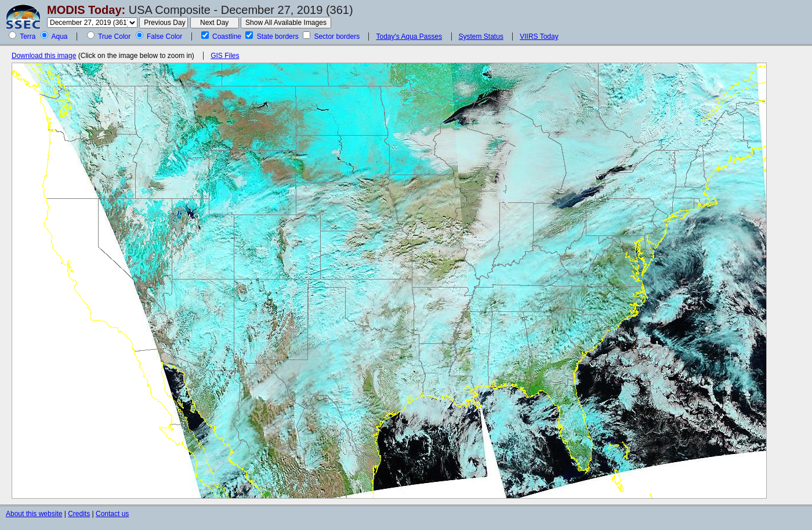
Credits (79, 514)
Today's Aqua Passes (409, 37)
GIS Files (225, 56)
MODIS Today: (86, 10)
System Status (481, 37)
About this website (34, 514)
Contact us (112, 514)
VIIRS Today (539, 37)
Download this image (44, 56)
